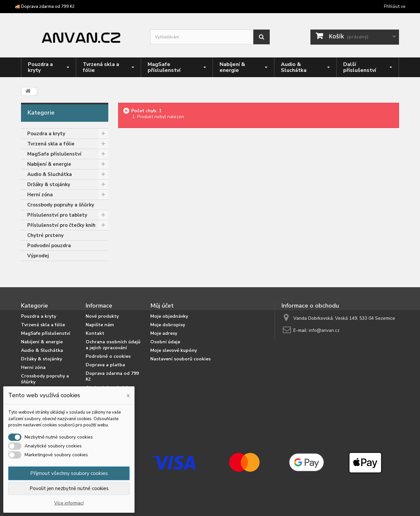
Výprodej (38, 256)
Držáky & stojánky (49, 184)
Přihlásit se (395, 7)
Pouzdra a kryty (46, 134)
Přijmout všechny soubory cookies (69, 473)
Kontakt (95, 333)
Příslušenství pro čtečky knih (61, 225)
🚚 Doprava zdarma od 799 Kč (45, 7)
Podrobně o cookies (108, 356)
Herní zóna (40, 195)
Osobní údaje (165, 342)
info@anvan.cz (324, 330)
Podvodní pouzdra (49, 246)
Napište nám (100, 325)
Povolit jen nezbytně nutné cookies (69, 488)
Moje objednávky (169, 316)
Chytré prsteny (45, 235)
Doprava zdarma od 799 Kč (112, 376)
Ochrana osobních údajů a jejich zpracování (113, 345)
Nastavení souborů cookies (180, 359)
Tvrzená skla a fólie (51, 144)
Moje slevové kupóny (174, 350)
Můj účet (162, 306)
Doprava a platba (105, 365)
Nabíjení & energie (49, 164)
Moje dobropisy (168, 325)
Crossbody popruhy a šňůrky (61, 205)
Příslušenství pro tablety (57, 215)
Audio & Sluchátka (50, 174)
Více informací (69, 503)
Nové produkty (102, 316)
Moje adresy (164, 333)
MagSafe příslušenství (54, 154)
